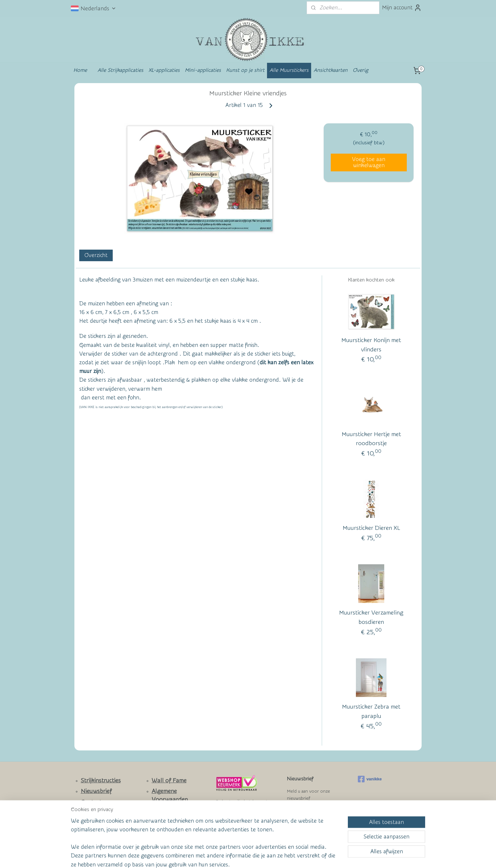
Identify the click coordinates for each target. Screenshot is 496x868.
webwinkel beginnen (258, 856)
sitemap (223, 856)
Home (80, 70)
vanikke (370, 779)
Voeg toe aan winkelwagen (369, 162)
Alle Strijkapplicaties (120, 70)
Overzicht (96, 255)
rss (235, 856)
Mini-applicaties (203, 70)
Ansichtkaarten (331, 70)
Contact (91, 802)
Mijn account (402, 8)
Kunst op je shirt (245, 70)
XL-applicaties (164, 70)
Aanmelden (306, 815)
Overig (360, 70)
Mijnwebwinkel (311, 856)
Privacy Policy (165, 821)
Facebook (94, 821)
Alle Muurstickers (289, 70)
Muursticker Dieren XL (371, 528)
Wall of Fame (169, 781)
